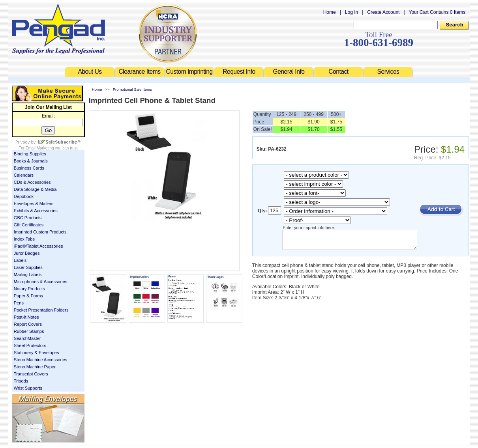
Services (388, 72)
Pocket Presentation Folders (33, 310)
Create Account (392, 12)
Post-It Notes (19, 317)
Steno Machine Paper (27, 367)
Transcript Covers (23, 374)
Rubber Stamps (21, 331)
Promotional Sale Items (125, 89)
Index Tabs (16, 239)
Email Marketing (32, 148)
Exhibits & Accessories (28, 211)
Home (337, 12)
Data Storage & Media (27, 189)
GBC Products (20, 218)
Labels (12, 260)
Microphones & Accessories (33, 282)
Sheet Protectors (22, 345)
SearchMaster (20, 338)
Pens (11, 303)
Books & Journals (23, 161)
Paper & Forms (21, 296)
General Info (289, 72)
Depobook (16, 196)
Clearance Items (140, 72)
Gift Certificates (21, 225)
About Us (90, 72)
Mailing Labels (20, 274)
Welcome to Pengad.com (51, 29)
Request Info (239, 72)
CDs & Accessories (24, 182)
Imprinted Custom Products (32, 232)
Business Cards (21, 168)
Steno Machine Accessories (33, 360)
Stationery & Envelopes (29, 353)
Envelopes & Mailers (26, 203)
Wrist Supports (20, 388)
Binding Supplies (22, 154)
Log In (359, 12)
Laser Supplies (20, 267)
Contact (339, 72)
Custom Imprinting (189, 72)
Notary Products (22, 289)
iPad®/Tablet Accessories (31, 246)
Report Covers (20, 324)
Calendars (16, 175)
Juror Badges (19, 253)
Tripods (13, 381)
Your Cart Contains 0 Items (445, 12)
